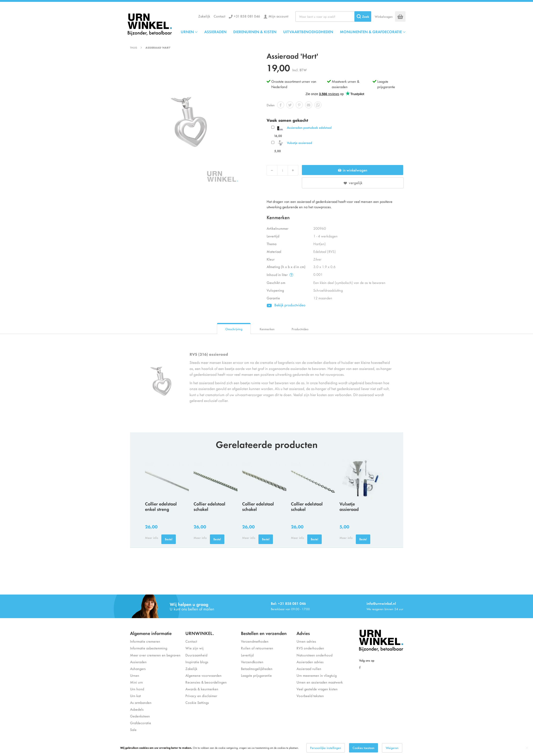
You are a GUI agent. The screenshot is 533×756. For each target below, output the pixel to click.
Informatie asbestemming (149, 648)
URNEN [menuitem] (187, 32)
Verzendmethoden (255, 641)
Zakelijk (204, 16)
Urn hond (137, 689)
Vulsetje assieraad (300, 143)
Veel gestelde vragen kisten (317, 689)
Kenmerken (267, 329)
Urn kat (135, 696)
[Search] (363, 16)
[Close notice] (527, 748)
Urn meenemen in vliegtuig (317, 675)
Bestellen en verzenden (264, 633)
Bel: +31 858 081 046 (288, 603)
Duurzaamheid (196, 655)
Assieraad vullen (309, 668)
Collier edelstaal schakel (209, 506)
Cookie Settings (197, 702)
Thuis (134, 47)
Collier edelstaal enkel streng (161, 506)
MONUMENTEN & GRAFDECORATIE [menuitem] (371, 32)
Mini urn (136, 682)
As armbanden (141, 702)
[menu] (293, 32)
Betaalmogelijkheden (257, 668)
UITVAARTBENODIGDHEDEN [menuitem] (308, 32)
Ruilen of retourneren (257, 648)
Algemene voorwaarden (203, 675)
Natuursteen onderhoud (314, 655)
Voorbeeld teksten (310, 696)
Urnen (135, 675)
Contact (219, 16)
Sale (133, 729)
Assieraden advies (310, 662)
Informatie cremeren (145, 641)
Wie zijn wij (194, 648)
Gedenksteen (140, 716)
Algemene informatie (151, 633)
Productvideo (300, 329)
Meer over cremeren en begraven (155, 655)
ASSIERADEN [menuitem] (215, 32)
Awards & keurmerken (202, 689)
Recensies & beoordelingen (206, 682)
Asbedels (137, 709)
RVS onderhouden (310, 648)
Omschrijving (234, 329)
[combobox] (333, 16)
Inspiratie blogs (197, 662)
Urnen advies (306, 641)
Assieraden (138, 662)
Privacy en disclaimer (201, 696)
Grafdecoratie (141, 723)
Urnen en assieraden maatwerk (320, 682)
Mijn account (278, 16)
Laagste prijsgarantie (386, 84)
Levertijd (247, 655)
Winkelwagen (384, 16)
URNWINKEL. (200, 633)
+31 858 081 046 (247, 16)
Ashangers (138, 668)
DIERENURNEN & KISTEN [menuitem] (255, 32)
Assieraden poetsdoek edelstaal (309, 127)
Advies (303, 633)
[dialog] (266, 748)
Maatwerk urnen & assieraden (346, 84)
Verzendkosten (252, 662)
